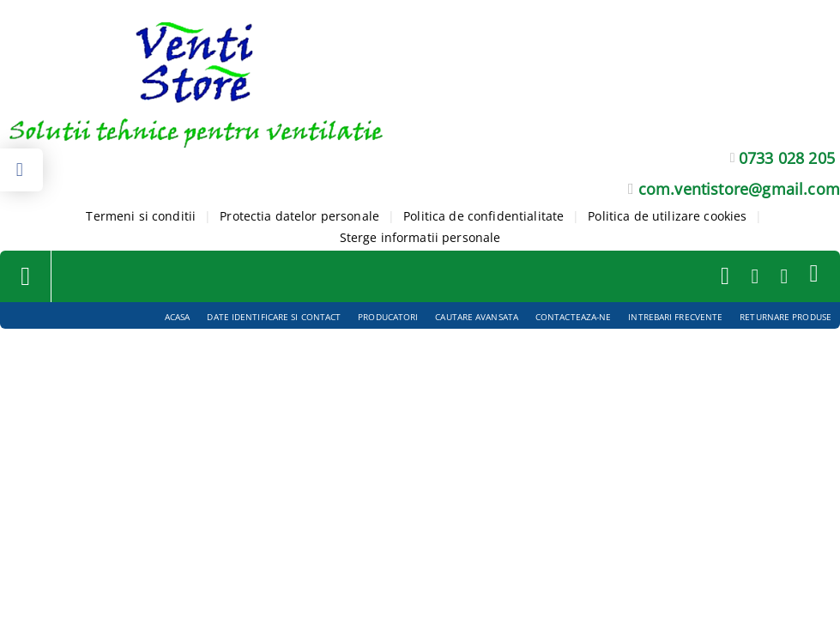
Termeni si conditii (141, 216)
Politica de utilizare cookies (667, 216)
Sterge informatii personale (420, 237)
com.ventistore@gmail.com (739, 189)
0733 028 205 (787, 158)
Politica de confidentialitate (483, 216)
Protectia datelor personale (299, 216)
